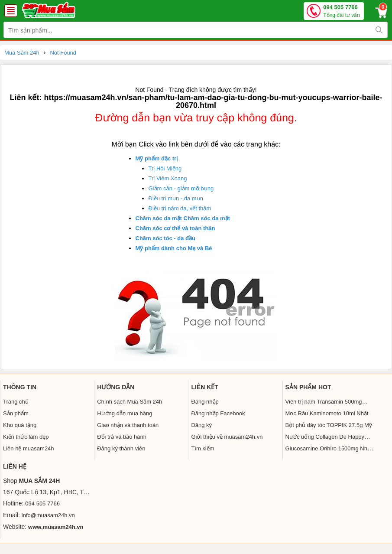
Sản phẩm (16, 413)
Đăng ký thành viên (121, 448)
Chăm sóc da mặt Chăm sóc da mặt (183, 218)
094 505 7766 (342, 11)
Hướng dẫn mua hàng (125, 413)
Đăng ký (201, 425)
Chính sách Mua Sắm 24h (130, 402)
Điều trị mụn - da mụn (176, 198)
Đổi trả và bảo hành (122, 437)
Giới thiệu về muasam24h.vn (227, 437)
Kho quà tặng (20, 425)
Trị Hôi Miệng (165, 168)
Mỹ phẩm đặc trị (157, 158)
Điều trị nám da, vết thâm (180, 208)
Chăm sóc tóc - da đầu (165, 238)
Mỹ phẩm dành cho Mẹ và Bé (174, 248)
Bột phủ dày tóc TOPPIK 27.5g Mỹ (329, 425)
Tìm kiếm (202, 448)
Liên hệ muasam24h (29, 448)
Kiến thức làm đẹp (26, 437)
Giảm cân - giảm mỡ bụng (181, 188)
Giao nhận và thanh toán (128, 425)
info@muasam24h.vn (48, 515)
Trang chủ (16, 402)
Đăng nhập (205, 402)
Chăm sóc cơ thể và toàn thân (175, 228)
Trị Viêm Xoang (168, 178)
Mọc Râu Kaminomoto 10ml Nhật (327, 413)
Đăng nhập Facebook (218, 413)
